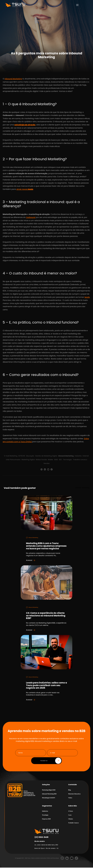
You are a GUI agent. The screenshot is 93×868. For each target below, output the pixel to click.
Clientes (71, 819)
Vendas (46, 463)
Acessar (31, 560)
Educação (30, 456)
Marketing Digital (28, 460)
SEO (60, 460)
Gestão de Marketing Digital (46, 456)
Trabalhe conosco (80, 460)
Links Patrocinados (13, 460)
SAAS (56, 460)
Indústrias (45, 812)
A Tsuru (71, 812)
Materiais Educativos (74, 794)
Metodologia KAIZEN (49, 798)
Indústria (78, 456)
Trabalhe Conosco (73, 823)
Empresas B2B (46, 819)
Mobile (50, 460)
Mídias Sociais (41, 460)
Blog (70, 790)
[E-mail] (62, 753)
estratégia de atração (25, 125)
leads (87, 297)
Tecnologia (67, 460)
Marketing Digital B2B (49, 790)
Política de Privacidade (53, 859)
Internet (86, 456)
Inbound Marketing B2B (49, 794)
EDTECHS (22, 456)
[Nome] (31, 753)
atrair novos (25, 189)
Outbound (31, 217)
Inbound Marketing (13, 79)
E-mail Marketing (11, 456)
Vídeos (70, 798)
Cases (70, 816)
